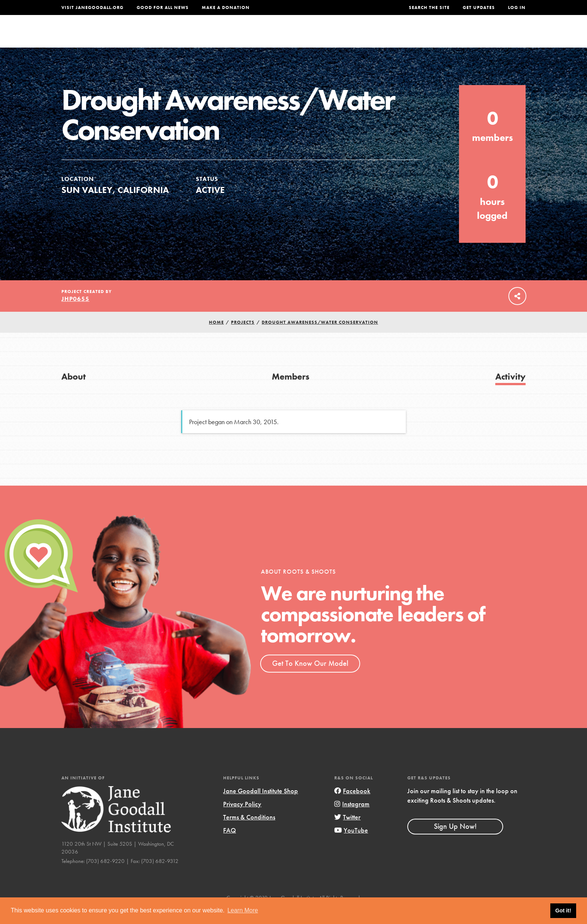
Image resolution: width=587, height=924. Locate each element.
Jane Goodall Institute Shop (261, 806)
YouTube (351, 846)
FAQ (229, 846)
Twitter (347, 832)
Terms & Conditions (249, 832)
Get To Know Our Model (310, 679)
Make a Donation (226, 7)
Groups (451, 36)
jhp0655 (75, 314)
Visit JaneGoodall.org (92, 7)
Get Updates (479, 7)
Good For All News (163, 7)
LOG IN (517, 7)
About (195, 36)
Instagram (352, 819)
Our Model (359, 36)
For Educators (299, 36)
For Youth (238, 36)
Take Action (501, 36)
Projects (408, 36)
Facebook (352, 806)
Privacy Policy (242, 819)
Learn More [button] (243, 910)
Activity (510, 392)
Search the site (429, 7)
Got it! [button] (563, 911)
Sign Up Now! (455, 842)
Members (291, 392)
